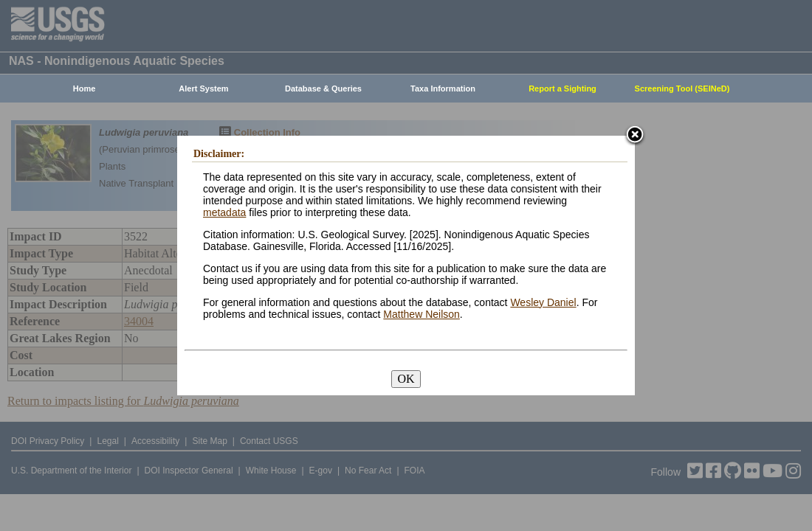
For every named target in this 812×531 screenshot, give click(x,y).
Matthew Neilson (422, 314)
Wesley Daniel (543, 302)
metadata (224, 212)
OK (406, 379)
